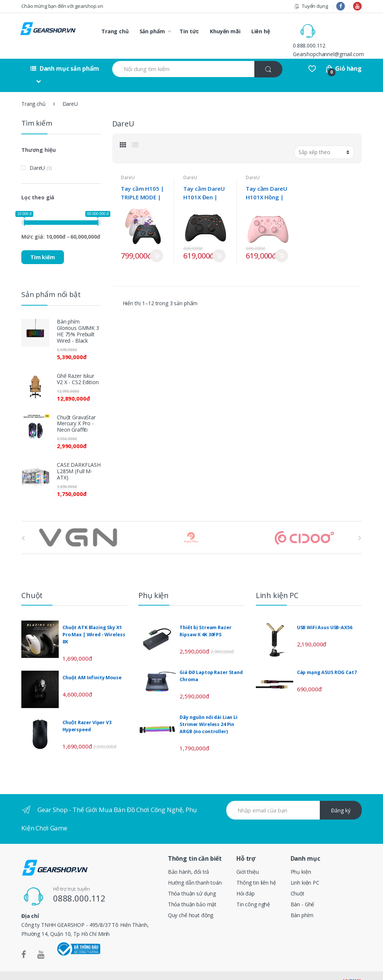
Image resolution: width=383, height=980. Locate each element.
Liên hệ (261, 31)
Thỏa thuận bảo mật (192, 889)
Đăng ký (341, 795)
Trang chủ (115, 31)
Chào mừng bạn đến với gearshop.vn (62, 6)
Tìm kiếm (43, 242)
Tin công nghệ (253, 889)
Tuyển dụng (311, 6)
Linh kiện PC (305, 868)
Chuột (298, 878)
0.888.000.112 (341, 27)
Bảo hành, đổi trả (189, 857)
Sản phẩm (152, 31)
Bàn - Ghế (303, 889)
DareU (128, 162)
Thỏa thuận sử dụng (192, 878)
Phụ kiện (301, 857)
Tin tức (189, 31)
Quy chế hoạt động (191, 900)
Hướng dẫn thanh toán (195, 868)
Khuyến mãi (225, 31)
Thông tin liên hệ (256, 868)
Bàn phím (302, 900)
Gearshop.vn (44, 968)
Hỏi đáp (246, 878)
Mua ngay (157, 241)
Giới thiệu (248, 857)
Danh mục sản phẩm (65, 53)
